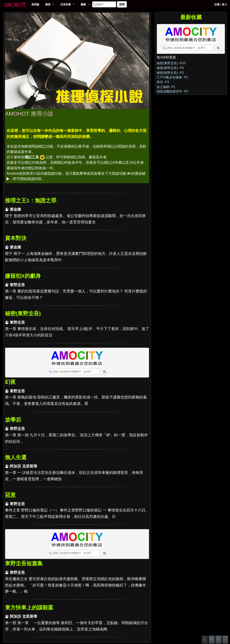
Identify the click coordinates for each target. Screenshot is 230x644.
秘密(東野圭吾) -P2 (170, 73)
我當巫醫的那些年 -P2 (172, 91)
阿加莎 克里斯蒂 (23, 466)
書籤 (83, 4)
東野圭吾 (17, 285)
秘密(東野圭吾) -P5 (170, 68)
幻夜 (10, 382)
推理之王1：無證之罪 (31, 201)
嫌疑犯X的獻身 (23, 276)
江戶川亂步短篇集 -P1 (172, 77)
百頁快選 (66, 4)
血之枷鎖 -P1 (166, 87)
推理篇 (35, 4)
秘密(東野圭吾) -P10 (171, 63)
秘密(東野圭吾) (23, 314)
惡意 (10, 495)
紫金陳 (15, 209)
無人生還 (16, 457)
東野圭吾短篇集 (24, 563)
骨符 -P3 (163, 82)
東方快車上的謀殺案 (29, 608)
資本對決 (16, 238)
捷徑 (48, 4)
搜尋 (122, 4)
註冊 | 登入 (221, 4)
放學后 (13, 420)
